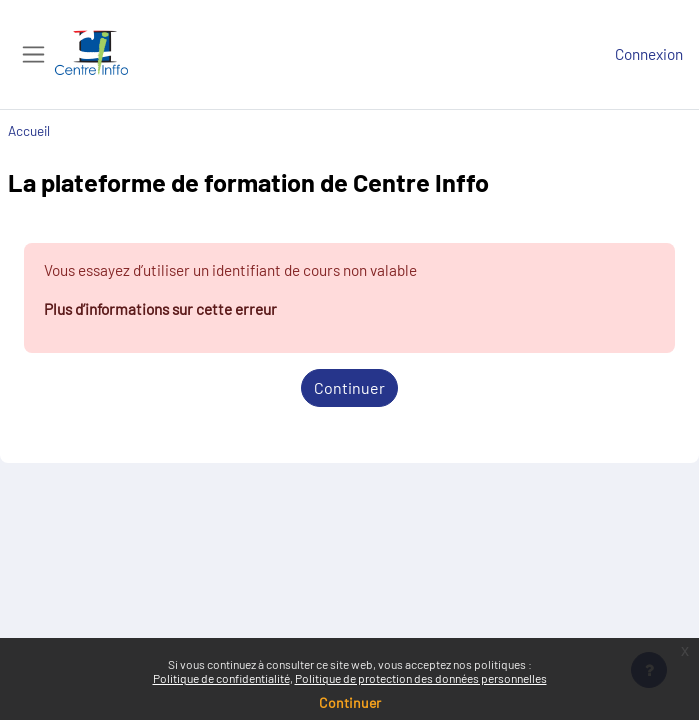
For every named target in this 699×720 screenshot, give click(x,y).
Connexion (649, 54)
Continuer (349, 387)
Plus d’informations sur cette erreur (160, 309)
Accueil (29, 130)
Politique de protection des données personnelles (421, 678)
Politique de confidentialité (221, 678)
